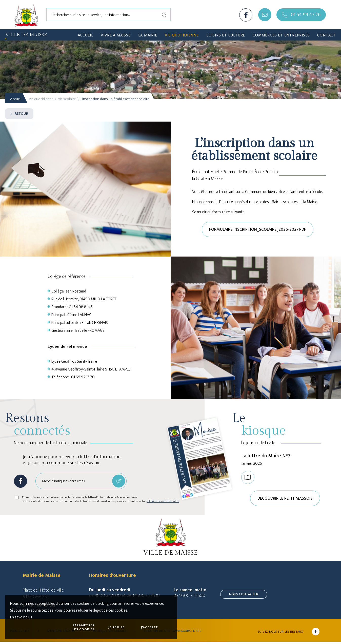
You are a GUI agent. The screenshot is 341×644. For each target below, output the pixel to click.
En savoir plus (21, 617)
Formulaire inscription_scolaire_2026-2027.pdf (258, 230)
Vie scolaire (67, 99)
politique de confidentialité (163, 502)
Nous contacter (244, 597)
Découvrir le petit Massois (286, 500)
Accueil (16, 99)
